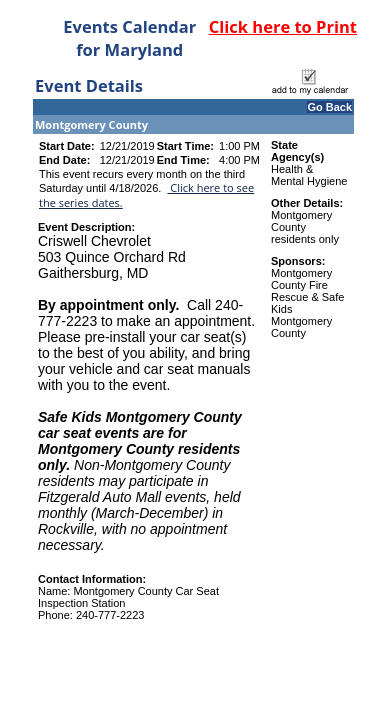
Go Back (329, 107)
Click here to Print (283, 26)
